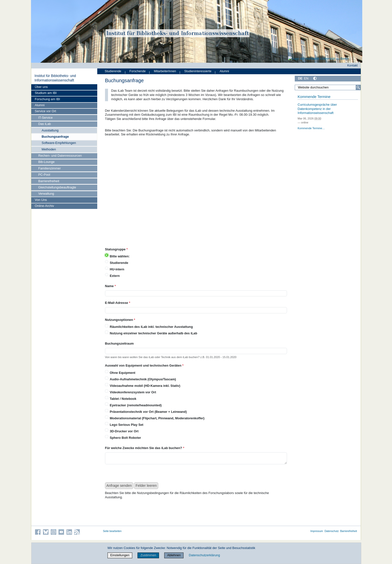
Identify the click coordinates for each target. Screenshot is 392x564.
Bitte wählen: (120, 256)
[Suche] (358, 87)
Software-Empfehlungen (59, 143)
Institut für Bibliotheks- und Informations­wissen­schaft (55, 78)
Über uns (41, 87)
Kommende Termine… (311, 128)
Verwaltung (46, 194)
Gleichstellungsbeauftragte (57, 187)
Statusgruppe (116, 249)
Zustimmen (148, 555)
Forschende (138, 71)
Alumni (40, 105)
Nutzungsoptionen (120, 320)
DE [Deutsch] (300, 78)
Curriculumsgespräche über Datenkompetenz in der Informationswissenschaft (317, 109)
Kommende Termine (314, 97)
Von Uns (41, 200)
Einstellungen (120, 555)
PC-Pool (44, 175)
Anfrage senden (119, 486)
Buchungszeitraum (119, 343)
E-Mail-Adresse (118, 303)
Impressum (317, 531)
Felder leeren (146, 486)
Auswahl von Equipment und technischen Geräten (144, 365)
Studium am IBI (46, 93)
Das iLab (45, 124)
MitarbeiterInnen (165, 71)
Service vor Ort (45, 111)
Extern (115, 276)
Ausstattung (50, 130)
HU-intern (117, 269)
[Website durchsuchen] (328, 87)
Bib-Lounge (46, 162)
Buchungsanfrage (55, 137)
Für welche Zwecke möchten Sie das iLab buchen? (145, 448)
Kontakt (352, 65)
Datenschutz (332, 531)
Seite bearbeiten (112, 531)
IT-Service (45, 118)
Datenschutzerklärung (204, 555)
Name (110, 286)
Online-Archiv (44, 206)
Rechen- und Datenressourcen (60, 156)
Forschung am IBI (47, 99)
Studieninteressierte (198, 71)
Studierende (113, 71)
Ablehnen (174, 555)
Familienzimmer (49, 168)
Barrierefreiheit (49, 181)
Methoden (49, 149)
